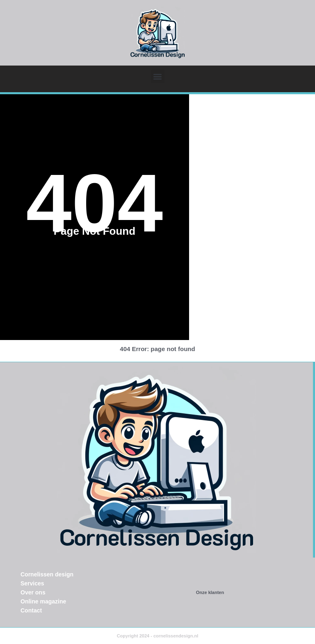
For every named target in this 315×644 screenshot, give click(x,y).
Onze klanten (210, 592)
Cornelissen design (47, 574)
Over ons (33, 592)
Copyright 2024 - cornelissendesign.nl (158, 636)
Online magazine (43, 601)
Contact (31, 610)
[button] (158, 76)
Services (32, 583)
